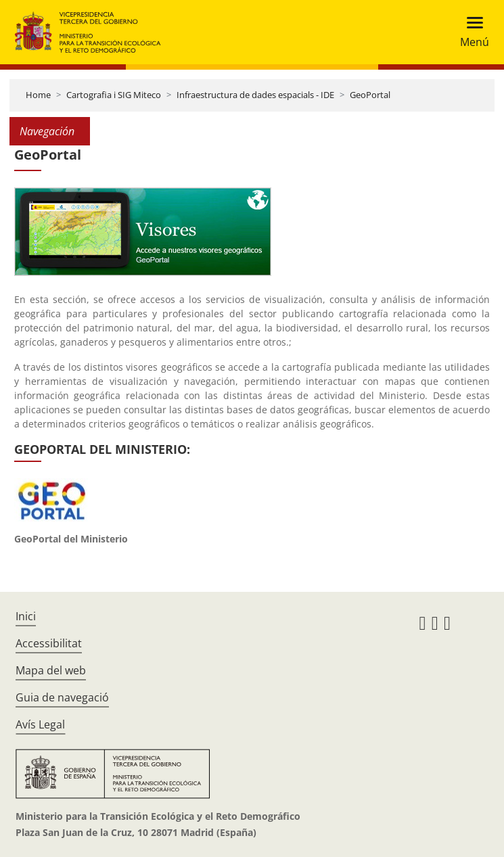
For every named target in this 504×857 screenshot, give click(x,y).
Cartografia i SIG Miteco (114, 95)
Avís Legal (40, 724)
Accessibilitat (49, 643)
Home (38, 95)
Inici (26, 616)
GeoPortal (370, 95)
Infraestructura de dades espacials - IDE (255, 95)
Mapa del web (51, 670)
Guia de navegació (62, 697)
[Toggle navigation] (471, 32)
